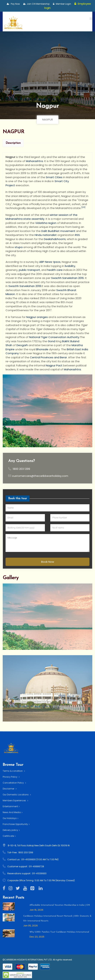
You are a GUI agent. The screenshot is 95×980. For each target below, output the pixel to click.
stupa (19, 247)
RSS (77, 235)
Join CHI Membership (36, 4)
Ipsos (57, 262)
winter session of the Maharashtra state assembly (42, 217)
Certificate (9, 836)
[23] (83, 207)
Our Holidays (10, 818)
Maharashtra (34, 161)
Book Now (48, 562)
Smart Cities (54, 177)
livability (70, 266)
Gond (51, 341)
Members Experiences (15, 800)
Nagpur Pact (54, 365)
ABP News (46, 262)
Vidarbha (41, 223)
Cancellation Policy (14, 783)
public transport (29, 270)
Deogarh (22, 345)
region (52, 223)
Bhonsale (42, 349)
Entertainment (11, 806)
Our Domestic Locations (17, 795)
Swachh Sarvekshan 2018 (25, 286)
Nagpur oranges (37, 317)
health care (55, 270)
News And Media (13, 812)
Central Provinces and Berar (48, 357)
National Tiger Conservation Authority (54, 337)
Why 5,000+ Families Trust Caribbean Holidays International (59, 932)
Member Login (62, 4)
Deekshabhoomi (55, 239)
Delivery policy (11, 830)
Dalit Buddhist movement (58, 231)
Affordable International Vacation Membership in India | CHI (60, 905)
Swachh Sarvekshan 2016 (67, 278)
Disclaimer (10, 789)
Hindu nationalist (46, 235)
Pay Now (13, 4)
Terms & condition (14, 771)
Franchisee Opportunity (16, 824)
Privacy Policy (11, 777)
